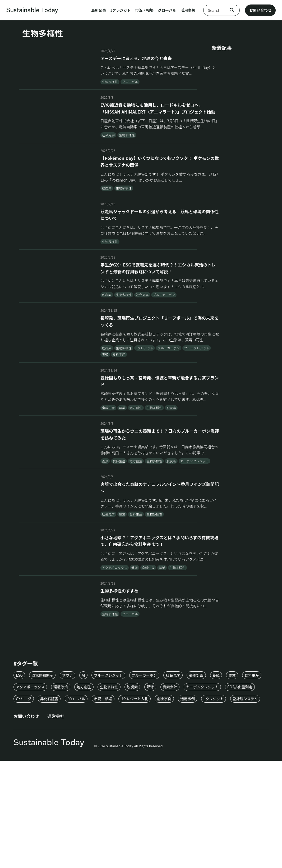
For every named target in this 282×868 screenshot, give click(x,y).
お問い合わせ (260, 10)
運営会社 (57, 802)
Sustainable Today (33, 10)
